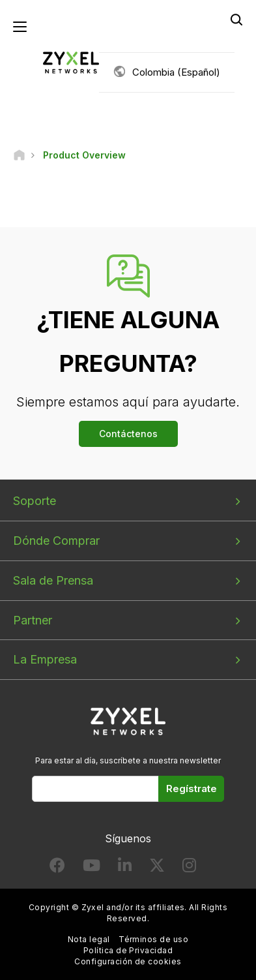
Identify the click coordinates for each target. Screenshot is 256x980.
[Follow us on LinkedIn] (125, 868)
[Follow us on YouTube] (92, 868)
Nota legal (89, 939)
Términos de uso (153, 939)
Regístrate (192, 789)
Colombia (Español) (176, 72)
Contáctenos (128, 434)
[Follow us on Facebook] (57, 868)
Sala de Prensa (53, 580)
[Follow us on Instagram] (189, 868)
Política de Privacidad (128, 950)
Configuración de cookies (128, 961)
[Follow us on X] (157, 868)
